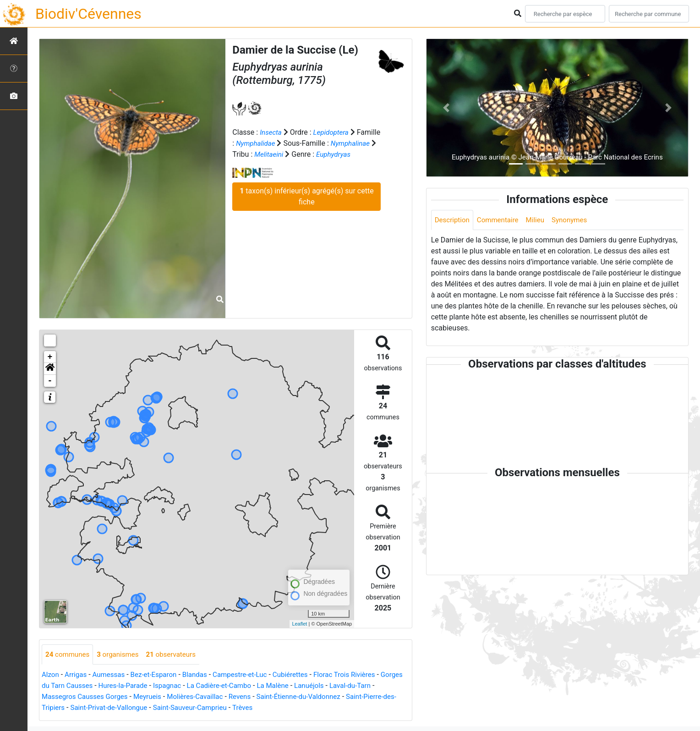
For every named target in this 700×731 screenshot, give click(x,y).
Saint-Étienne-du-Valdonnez (333, 697)
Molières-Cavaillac (224, 697)
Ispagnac (200, 686)
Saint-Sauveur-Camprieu (233, 708)
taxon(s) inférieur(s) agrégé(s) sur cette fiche (306, 207)
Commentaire (501, 220)
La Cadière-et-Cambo (254, 686)
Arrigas (77, 675)
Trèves (289, 708)
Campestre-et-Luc (251, 675)
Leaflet (299, 624)
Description (453, 220)
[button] (50, 369)
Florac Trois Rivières (361, 675)
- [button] (50, 381)
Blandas (203, 675)
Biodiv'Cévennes (88, 14)
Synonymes (576, 220)
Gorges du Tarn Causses (81, 686)
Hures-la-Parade (153, 686)
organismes (122, 655)
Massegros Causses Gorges (107, 697)
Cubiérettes (304, 675)
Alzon (51, 675)
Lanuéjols (349, 686)
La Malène (311, 686)
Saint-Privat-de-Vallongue (148, 708)
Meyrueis (174, 697)
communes (69, 655)
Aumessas (112, 675)
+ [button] (50, 357)
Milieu (540, 220)
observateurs (178, 655)
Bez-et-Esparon (159, 675)
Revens (271, 697)
